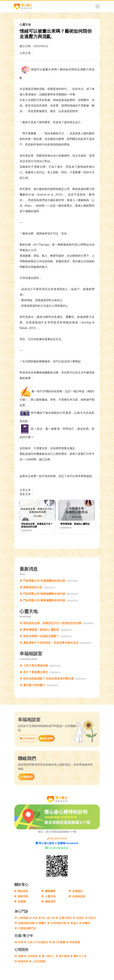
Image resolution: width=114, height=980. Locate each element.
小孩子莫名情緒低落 (36, 665)
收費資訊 (78, 891)
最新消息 (23, 896)
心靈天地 (50, 896)
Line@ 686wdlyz (57, 848)
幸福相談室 (28, 738)
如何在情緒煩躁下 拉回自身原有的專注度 (48, 678)
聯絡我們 (50, 901)
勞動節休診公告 (33, 587)
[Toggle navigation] (98, 6)
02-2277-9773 (57, 838)
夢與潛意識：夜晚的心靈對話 (41, 630)
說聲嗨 (22, 901)
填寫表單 (27, 777)
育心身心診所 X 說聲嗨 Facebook (57, 843)
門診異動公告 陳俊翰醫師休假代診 (44, 594)
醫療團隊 (50, 891)
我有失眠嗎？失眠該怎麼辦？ (41, 636)
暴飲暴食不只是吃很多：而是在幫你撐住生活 (51, 643)
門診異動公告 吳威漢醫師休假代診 (44, 581)
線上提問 (47, 738)
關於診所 (23, 891)
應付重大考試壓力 (34, 685)
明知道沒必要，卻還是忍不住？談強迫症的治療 (52, 623)
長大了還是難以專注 (36, 672)
